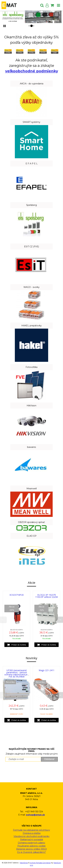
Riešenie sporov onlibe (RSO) (31, 849)
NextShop (24, 863)
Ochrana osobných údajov (31, 843)
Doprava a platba (32, 833)
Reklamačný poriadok (32, 839)
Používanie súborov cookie (31, 846)
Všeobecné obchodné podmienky (32, 836)
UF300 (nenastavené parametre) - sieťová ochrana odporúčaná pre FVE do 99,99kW (17, 673)
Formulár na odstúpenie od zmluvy (31, 830)
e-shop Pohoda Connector (40, 863)
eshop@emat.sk (35, 815)
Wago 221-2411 (47, 670)
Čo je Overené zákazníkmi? (31, 852)
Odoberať (49, 759)
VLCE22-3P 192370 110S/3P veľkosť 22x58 (46, 596)
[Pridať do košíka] (17, 645)
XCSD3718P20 (17, 595)
